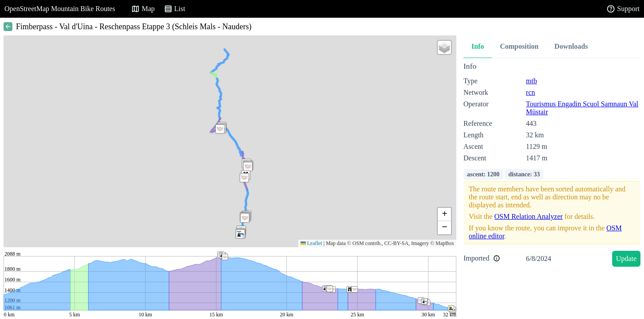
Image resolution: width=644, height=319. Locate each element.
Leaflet (311, 243)
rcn (530, 92)
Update (626, 259)
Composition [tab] (519, 46)
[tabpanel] (552, 166)
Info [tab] (478, 46)
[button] (220, 129)
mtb (531, 81)
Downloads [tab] (571, 46)
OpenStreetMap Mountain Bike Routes (60, 9)
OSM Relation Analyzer (529, 216)
